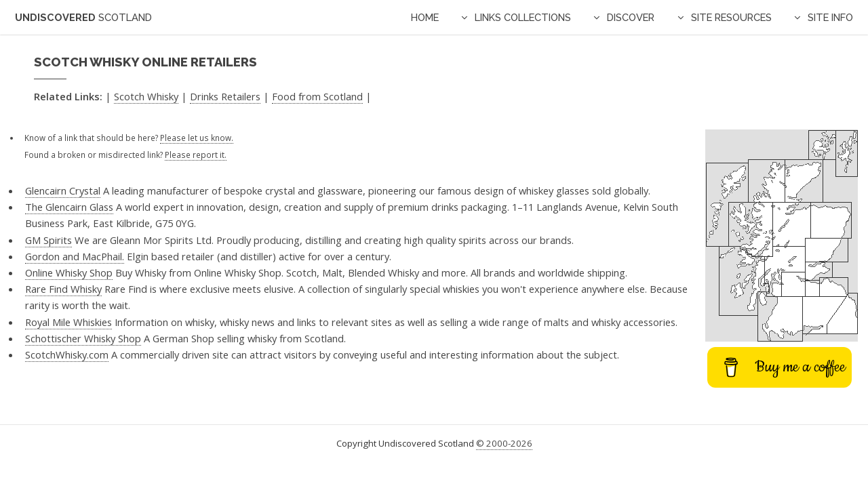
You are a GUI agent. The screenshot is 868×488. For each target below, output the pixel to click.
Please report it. (196, 155)
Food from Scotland (317, 96)
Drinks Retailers (225, 96)
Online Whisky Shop (69, 272)
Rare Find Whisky (63, 289)
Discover (631, 17)
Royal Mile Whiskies (68, 322)
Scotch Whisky (146, 96)
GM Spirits (48, 240)
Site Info (830, 17)
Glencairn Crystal (63, 190)
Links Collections (523, 17)
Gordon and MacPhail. (75, 256)
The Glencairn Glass (69, 207)
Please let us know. (197, 138)
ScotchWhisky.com (67, 354)
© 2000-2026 (504, 443)
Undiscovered (83, 17)
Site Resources (731, 17)
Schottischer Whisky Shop (83, 338)
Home (425, 17)
